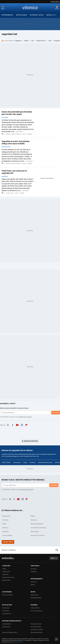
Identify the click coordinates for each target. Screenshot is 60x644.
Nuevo (57, 9)
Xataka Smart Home (8, 577)
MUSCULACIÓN (51, 15)
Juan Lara (10, 193)
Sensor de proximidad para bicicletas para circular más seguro (17, 113)
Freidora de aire (41, 41)
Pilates (25, 462)
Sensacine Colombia (37, 630)
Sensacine (34, 582)
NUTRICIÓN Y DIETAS (37, 15)
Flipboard (26, 425)
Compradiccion (7, 614)
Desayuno (33, 462)
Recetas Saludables (37, 524)
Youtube (17, 425)
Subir (52, 558)
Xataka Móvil (6, 572)
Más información (18, 642)
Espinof (33, 585)
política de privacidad (25, 417)
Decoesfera (6, 611)
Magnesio (18, 41)
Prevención (6, 147)
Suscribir (56, 413)
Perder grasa (35, 532)
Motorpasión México (37, 632)
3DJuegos (34, 569)
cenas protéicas (7, 535)
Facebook (13, 425)
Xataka (4, 569)
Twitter (8, 425)
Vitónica (30, 7)
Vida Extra (34, 572)
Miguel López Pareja (14, 134)
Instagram (22, 425)
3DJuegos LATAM (36, 624)
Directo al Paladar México (10, 632)
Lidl (32, 41)
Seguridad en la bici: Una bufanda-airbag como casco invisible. (16, 142)
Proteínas (5, 520)
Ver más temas (8, 542)
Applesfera (5, 574)
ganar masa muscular (38, 535)
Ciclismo (5, 117)
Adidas (26, 41)
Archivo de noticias (31, 441)
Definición (5, 532)
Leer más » (20, 132)
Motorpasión (34, 595)
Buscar (57, 550)
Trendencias (6, 608)
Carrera (5, 176)
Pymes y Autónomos (37, 611)
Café (50, 41)
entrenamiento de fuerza (45, 462)
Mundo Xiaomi (7, 580)
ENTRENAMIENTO (7, 15)
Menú (3, 9)
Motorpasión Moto (36, 598)
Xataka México (7, 624)
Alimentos (34, 520)
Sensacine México (36, 627)
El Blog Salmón (35, 608)
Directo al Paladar (7, 595)
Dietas (4, 524)
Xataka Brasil (6, 627)
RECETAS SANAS (21, 15)
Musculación (17, 462)
